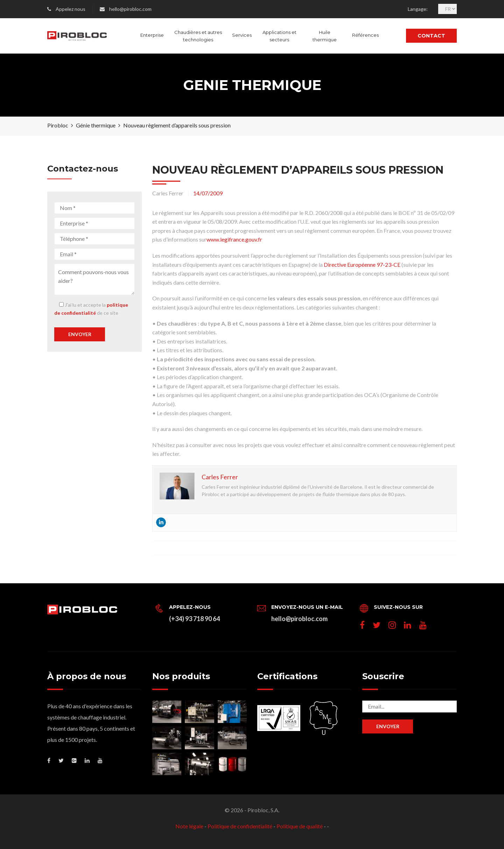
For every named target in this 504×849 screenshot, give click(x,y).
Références (365, 35)
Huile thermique (325, 36)
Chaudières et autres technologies (198, 36)
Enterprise (152, 35)
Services (242, 35)
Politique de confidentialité (240, 826)
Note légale (189, 826)
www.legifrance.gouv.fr (234, 239)
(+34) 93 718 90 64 (194, 619)
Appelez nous (71, 9)
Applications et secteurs (279, 36)
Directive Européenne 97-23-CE (362, 265)
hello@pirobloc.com (130, 9)
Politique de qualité (300, 826)
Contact (431, 36)
